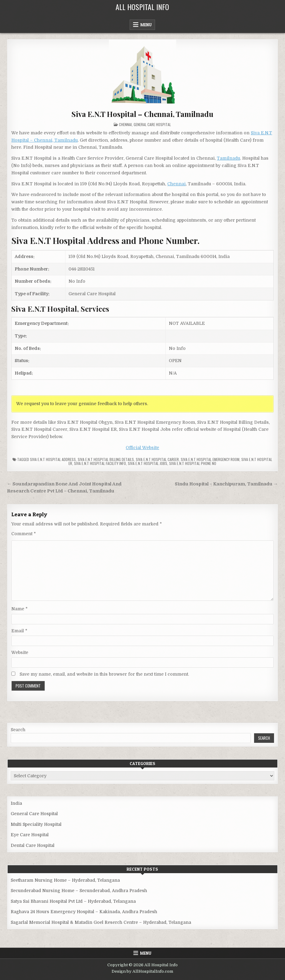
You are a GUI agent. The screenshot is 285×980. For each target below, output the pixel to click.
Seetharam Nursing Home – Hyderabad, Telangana (65, 880)
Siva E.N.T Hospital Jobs (148, 463)
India (16, 803)
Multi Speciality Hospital (36, 824)
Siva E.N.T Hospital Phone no (193, 463)
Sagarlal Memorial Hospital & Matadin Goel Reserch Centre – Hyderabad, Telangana (101, 922)
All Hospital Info (142, 7)
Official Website (142, 448)
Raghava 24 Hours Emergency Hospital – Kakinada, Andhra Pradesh (84, 912)
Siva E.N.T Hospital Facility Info (100, 463)
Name (19, 609)
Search (18, 730)
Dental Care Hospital (33, 845)
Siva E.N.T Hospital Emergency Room (210, 459)
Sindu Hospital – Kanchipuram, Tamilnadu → (226, 484)
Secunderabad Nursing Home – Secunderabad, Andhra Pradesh (79, 891)
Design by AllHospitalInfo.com (142, 971)
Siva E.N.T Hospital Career (157, 459)
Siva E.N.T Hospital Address (53, 459)
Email (19, 631)
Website (20, 652)
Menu (146, 25)
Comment (24, 534)
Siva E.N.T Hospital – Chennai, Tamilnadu (142, 114)
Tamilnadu (228, 158)
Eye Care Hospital (30, 835)
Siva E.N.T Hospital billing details (106, 459)
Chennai (125, 124)
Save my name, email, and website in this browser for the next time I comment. (104, 674)
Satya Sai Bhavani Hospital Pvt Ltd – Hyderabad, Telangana (73, 901)
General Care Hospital (152, 124)
